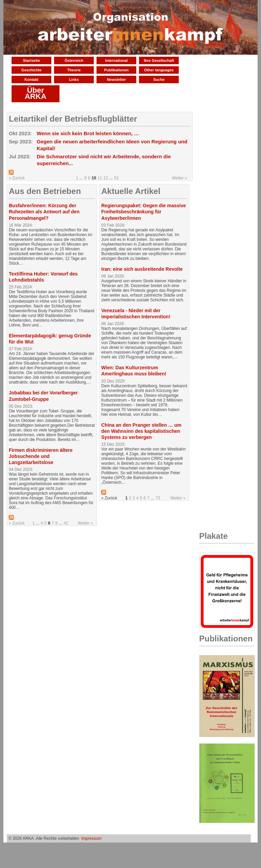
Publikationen (116, 70)
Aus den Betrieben (45, 191)
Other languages (159, 70)
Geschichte (31, 70)
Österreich (74, 60)
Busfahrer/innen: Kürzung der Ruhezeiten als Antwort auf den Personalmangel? (44, 212)
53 (116, 178)
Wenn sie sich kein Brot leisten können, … (88, 133)
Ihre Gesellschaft (159, 60)
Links (74, 79)
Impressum (91, 838)
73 (158, 498)
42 (66, 523)
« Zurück (17, 178)
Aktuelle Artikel (131, 191)
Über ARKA (36, 93)
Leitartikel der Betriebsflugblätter (73, 119)
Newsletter (117, 79)
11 (100, 178)
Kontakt (31, 79)
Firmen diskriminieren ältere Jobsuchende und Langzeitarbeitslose (41, 456)
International (116, 60)
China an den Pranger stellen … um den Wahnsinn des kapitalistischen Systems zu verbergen (141, 431)
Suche (159, 79)
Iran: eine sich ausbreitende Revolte (142, 269)
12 (106, 178)
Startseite (31, 60)
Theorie (74, 70)
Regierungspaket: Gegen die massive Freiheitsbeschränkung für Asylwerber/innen (144, 212)
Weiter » (179, 178)
